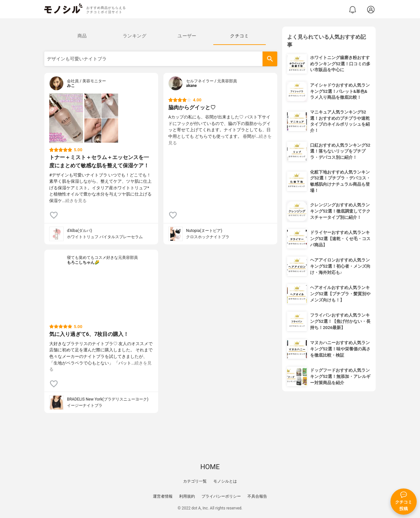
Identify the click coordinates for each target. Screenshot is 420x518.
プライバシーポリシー (221, 496)
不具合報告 (257, 496)
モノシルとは (225, 481)
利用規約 (187, 496)
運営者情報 (163, 496)
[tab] (82, 36)
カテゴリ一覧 (195, 481)
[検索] (270, 59)
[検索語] (161, 59)
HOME (210, 467)
